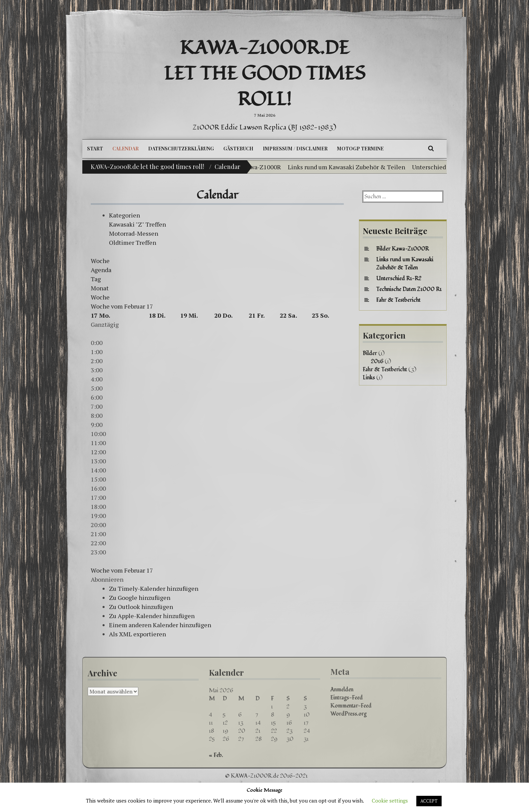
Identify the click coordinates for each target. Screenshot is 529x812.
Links (369, 378)
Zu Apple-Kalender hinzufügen (152, 616)
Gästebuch (238, 149)
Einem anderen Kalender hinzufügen (160, 625)
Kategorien (124, 215)
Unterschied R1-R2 (399, 279)
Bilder (370, 353)
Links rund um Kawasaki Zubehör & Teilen (356, 167)
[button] (107, 579)
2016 (377, 361)
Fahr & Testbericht (398, 300)
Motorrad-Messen (134, 233)
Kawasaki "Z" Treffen (137, 224)
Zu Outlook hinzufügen (141, 607)
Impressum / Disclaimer (295, 149)
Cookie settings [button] (390, 801)
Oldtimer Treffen (133, 242)
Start (95, 149)
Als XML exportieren (137, 634)
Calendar (126, 149)
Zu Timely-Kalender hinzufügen (154, 588)
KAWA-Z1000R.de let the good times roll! (265, 74)
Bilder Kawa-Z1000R (262, 167)
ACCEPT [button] (429, 801)
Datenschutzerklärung (181, 149)
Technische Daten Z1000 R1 (409, 289)
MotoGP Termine (360, 149)
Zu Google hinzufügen (140, 598)
